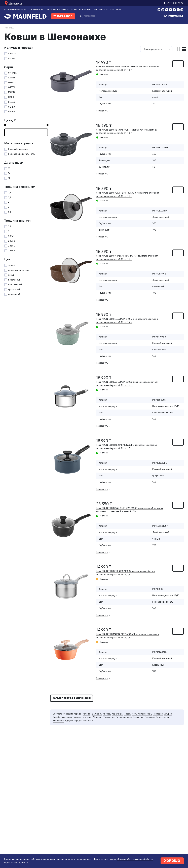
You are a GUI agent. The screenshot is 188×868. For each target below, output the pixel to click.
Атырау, (175, 726)
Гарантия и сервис (81, 10)
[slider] (5, 129)
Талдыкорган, (169, 730)
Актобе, (110, 726)
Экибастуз (58, 734)
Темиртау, (155, 730)
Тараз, (132, 726)
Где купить (35, 10)
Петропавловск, (128, 730)
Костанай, (89, 730)
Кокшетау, (143, 730)
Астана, (88, 726)
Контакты (116, 10)
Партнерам (99, 10)
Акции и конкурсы (14, 10)
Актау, (79, 730)
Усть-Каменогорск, (147, 726)
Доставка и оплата (56, 10)
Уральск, (100, 730)
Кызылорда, (68, 730)
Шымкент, (99, 726)
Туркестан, (112, 730)
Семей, (57, 730)
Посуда (10, 28)
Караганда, (122, 726)
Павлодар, (164, 726)
